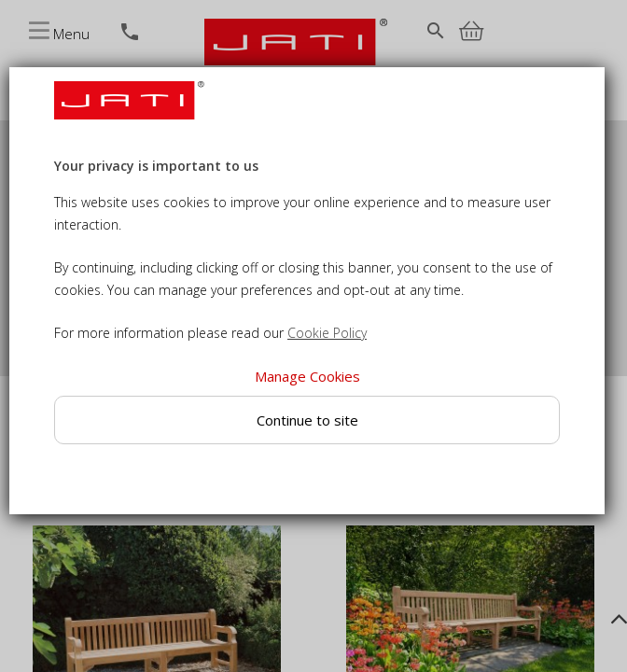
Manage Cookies (307, 376)
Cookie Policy (327, 333)
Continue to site (307, 420)
